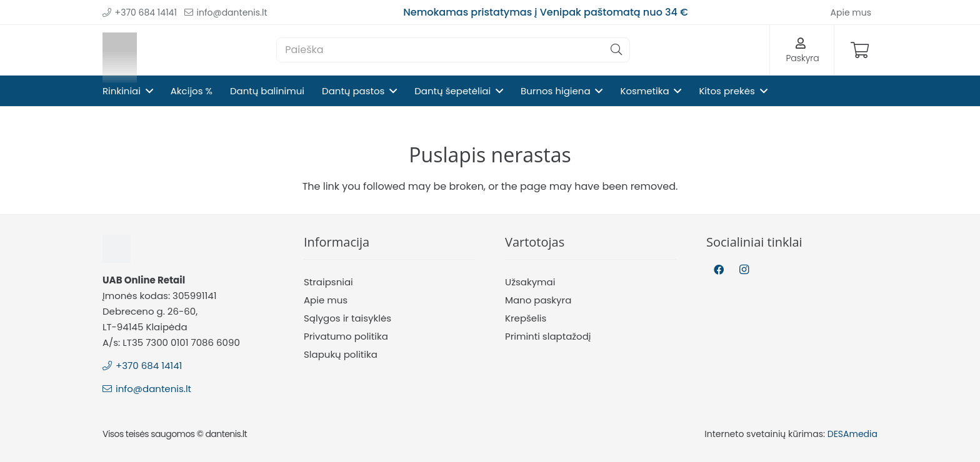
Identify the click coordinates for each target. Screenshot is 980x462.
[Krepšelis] (860, 50)
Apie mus (326, 300)
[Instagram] (744, 270)
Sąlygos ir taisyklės (347, 318)
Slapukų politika (341, 354)
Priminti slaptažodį (548, 336)
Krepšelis (526, 318)
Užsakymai (530, 282)
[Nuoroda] (120, 50)
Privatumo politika (346, 336)
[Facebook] (719, 270)
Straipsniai (328, 282)
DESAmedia (852, 434)
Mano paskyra (538, 300)
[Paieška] (453, 50)
